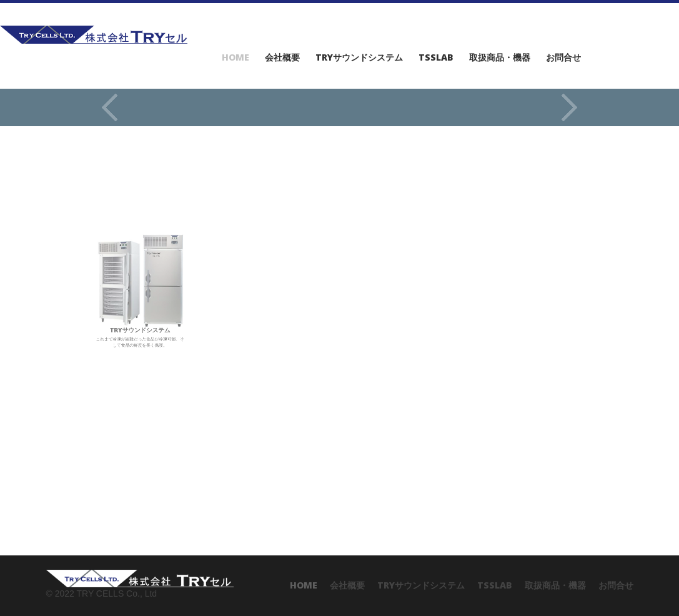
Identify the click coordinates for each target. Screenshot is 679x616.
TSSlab (436, 57)
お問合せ (563, 57)
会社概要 (282, 57)
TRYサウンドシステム (359, 57)
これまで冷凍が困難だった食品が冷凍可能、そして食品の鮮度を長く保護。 (140, 291)
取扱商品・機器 (500, 57)
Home (235, 57)
